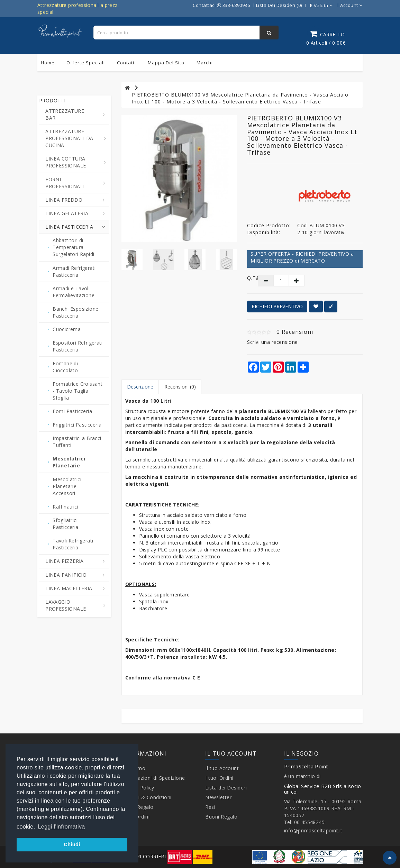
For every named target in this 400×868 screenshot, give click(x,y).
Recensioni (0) (180, 387)
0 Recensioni (295, 332)
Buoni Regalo (221, 817)
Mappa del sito (166, 63)
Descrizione (140, 387)
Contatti (126, 63)
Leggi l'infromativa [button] (62, 827)
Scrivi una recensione (272, 342)
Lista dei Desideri (226, 788)
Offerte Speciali (86, 63)
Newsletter (218, 797)
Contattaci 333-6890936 (221, 5)
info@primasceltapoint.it (313, 830)
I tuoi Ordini (219, 778)
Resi (210, 807)
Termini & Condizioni (147, 797)
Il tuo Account (222, 768)
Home (48, 63)
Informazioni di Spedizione (153, 778)
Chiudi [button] (72, 844)
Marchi (205, 63)
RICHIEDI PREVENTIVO (277, 306)
